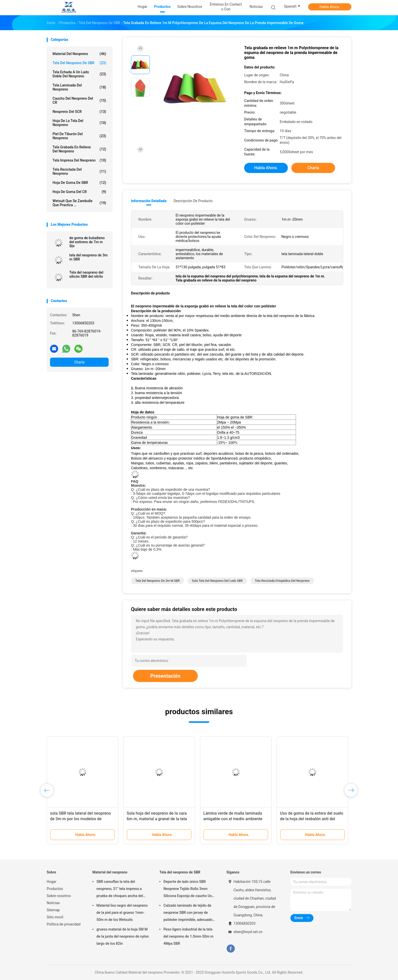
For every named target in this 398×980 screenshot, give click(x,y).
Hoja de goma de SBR (79, 183)
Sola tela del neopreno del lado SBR (217, 581)
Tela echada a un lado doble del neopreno (79, 74)
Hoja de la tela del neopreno (79, 123)
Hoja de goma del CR (79, 192)
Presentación (165, 676)
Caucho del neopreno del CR (79, 100)
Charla (79, 362)
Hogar (52, 882)
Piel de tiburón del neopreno (79, 136)
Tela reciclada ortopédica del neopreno (282, 581)
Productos (55, 889)
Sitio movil (55, 917)
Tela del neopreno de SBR (79, 63)
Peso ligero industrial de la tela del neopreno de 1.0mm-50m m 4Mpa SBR (188, 936)
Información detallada (149, 201)
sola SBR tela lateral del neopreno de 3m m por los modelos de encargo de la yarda (80, 819)
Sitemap (53, 910)
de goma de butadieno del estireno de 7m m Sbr (87, 242)
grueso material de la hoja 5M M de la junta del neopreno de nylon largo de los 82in (123, 936)
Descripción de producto (193, 201)
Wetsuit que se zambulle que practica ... (79, 203)
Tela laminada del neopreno (79, 87)
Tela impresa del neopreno (79, 160)
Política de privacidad (64, 924)
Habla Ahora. (330, 7)
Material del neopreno (79, 54)
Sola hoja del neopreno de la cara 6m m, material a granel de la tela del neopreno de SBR (157, 819)
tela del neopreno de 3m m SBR (88, 257)
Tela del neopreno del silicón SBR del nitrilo (86, 274)
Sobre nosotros (59, 896)
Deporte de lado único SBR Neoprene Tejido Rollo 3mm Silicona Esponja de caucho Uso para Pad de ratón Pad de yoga (189, 889)
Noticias (53, 903)
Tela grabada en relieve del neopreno (79, 149)
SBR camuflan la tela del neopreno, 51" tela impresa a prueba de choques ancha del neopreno (120, 889)
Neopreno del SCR (79, 112)
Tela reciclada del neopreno (79, 171)
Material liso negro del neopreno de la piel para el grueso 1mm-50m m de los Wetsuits (122, 913)
